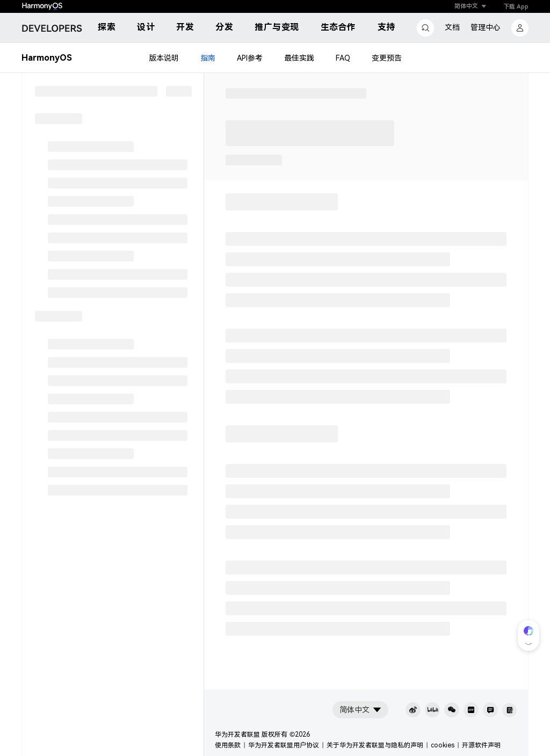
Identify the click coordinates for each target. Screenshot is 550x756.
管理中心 (486, 27)
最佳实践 (299, 58)
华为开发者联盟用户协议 (284, 745)
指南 (208, 58)
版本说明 (164, 58)
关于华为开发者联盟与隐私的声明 (375, 745)
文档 (452, 27)
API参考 (250, 58)
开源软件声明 (481, 745)
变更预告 (387, 58)
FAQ (343, 58)
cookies (443, 745)
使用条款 (228, 745)
